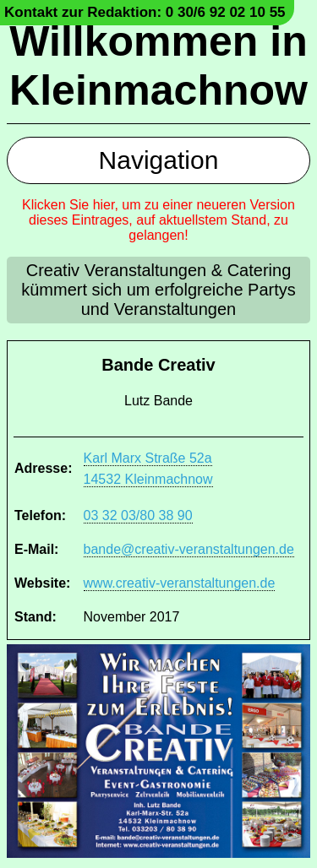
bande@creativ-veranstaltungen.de (189, 549)
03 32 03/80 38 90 (138, 515)
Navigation (159, 160)
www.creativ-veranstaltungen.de (180, 583)
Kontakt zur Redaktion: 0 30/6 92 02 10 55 (145, 12)
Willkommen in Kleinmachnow (158, 66)
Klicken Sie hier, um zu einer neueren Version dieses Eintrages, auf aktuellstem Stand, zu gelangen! (158, 220)
